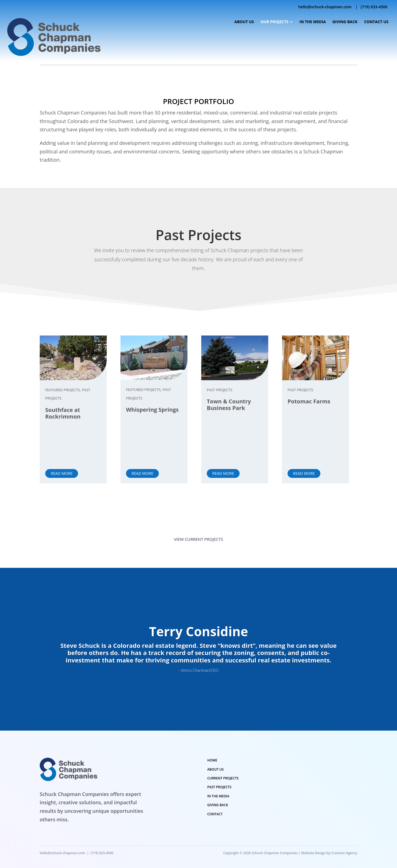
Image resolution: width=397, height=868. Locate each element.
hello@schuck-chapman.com (325, 7)
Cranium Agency (344, 853)
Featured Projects (63, 390)
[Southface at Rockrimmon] (73, 358)
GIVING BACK (218, 805)
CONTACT (215, 814)
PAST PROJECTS (219, 787)
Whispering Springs (152, 410)
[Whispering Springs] (154, 358)
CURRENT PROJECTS (223, 778)
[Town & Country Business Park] (235, 358)
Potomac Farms (309, 401)
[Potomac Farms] (316, 358)
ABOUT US (216, 769)
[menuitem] (244, 22)
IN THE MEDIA (218, 796)
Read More (62, 473)
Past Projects (220, 390)
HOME (212, 760)
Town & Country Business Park (229, 405)
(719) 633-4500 (374, 7)
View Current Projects (198, 539)
